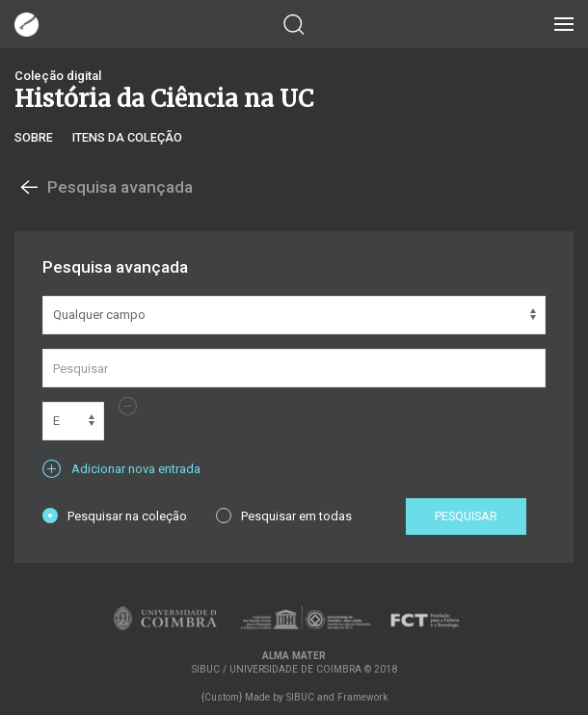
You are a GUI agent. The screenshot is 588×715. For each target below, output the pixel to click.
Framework (362, 697)
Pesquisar (466, 516)
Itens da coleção (127, 137)
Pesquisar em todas (284, 516)
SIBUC (300, 697)
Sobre (34, 137)
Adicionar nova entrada (121, 469)
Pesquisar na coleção (115, 516)
